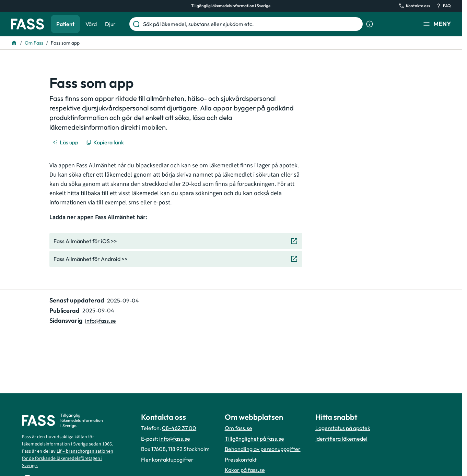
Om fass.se (238, 428)
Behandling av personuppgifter (263, 449)
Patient (65, 24)
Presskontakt (241, 460)
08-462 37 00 (179, 428)
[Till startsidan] (14, 43)
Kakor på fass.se (245, 470)
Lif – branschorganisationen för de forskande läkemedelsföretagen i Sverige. (68, 459)
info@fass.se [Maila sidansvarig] (101, 321)
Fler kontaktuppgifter (167, 460)
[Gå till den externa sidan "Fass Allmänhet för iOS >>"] (176, 241)
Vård (91, 24)
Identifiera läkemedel (341, 439)
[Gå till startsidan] (27, 24)
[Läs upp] (66, 142)
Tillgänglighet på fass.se (254, 439)
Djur (110, 24)
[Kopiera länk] (106, 142)
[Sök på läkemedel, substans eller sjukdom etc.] (252, 24)
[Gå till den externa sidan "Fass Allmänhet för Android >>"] (176, 259)
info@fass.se (175, 439)
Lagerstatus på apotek (343, 428)
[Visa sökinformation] (370, 24)
